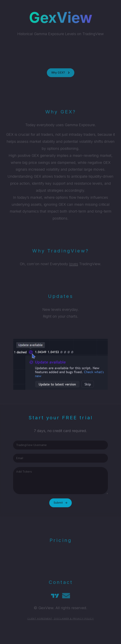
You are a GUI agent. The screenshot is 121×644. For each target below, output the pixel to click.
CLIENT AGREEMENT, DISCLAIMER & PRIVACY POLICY (61, 619)
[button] (61, 74)
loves (74, 264)
